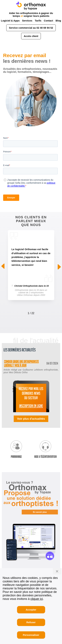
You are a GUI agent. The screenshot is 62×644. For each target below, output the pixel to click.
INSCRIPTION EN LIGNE (31, 407)
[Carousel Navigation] (31, 312)
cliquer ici (37, 599)
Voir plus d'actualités (31, 419)
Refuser (31, 622)
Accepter (31, 610)
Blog (58, 21)
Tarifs (38, 21)
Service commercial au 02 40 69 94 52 (31, 28)
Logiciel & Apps (10, 21)
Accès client (31, 36)
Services (27, 21)
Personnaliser (31, 635)
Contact (48, 21)
